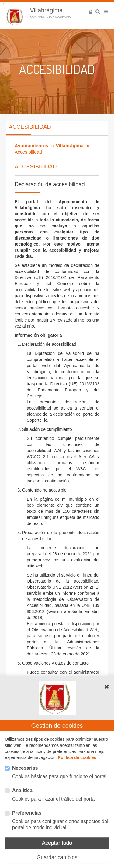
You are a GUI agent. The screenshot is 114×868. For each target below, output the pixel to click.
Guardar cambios (57, 857)
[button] (107, 686)
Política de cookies (77, 757)
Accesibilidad (30, 127)
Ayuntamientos (31, 146)
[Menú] (106, 12)
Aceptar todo (57, 843)
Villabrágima (70, 146)
